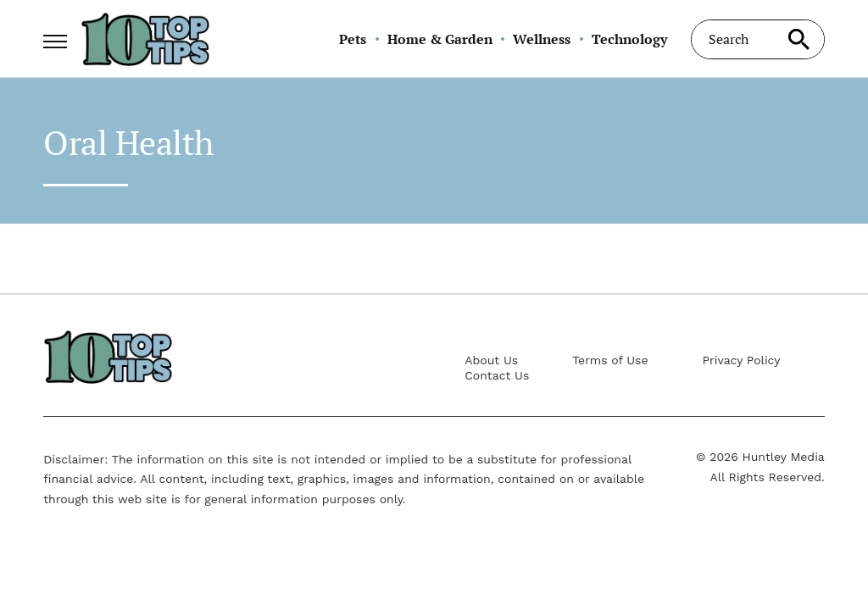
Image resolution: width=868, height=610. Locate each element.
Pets (353, 39)
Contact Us (497, 375)
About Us (491, 360)
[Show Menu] (55, 37)
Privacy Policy (742, 360)
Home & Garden (440, 39)
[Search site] (799, 39)
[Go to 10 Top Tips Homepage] (145, 39)
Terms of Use (610, 360)
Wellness (542, 39)
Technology (629, 39)
